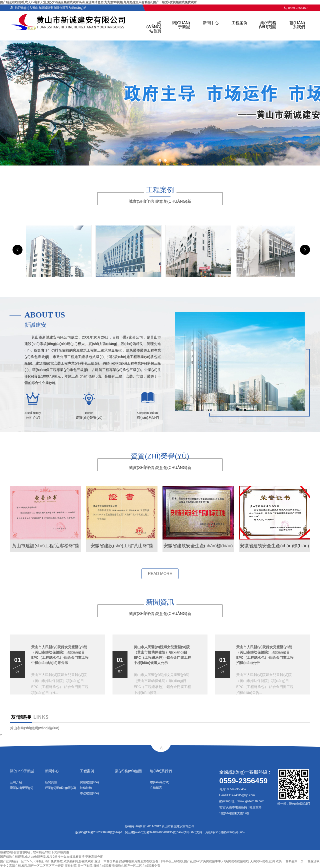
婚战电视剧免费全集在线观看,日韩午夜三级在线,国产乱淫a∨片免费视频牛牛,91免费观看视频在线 (184, 861)
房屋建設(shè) (89, 782)
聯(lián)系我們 (297, 25)
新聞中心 (211, 23)
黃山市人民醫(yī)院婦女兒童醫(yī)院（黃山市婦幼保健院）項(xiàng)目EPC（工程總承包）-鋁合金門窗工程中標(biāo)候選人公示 (162, 655)
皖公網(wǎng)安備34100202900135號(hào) (154, 832)
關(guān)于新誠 (181, 25)
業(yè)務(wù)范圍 (268, 25)
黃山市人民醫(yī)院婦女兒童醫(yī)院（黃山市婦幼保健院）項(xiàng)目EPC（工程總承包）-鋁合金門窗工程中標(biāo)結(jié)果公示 (60, 655)
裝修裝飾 (86, 788)
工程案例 (239, 23)
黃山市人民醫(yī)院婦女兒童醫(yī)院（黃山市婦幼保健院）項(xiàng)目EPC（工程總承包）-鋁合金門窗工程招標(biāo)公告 (265, 655)
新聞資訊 (51, 782)
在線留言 (156, 788)
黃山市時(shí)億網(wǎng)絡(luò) (35, 728)
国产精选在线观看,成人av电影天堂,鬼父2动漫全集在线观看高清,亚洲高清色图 (52, 857)
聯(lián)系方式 (159, 782)
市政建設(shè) (89, 793)
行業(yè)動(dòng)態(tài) (60, 788)
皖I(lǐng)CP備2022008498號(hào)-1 (99, 832)
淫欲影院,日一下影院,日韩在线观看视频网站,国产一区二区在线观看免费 (112, 866)
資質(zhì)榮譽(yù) (22, 788)
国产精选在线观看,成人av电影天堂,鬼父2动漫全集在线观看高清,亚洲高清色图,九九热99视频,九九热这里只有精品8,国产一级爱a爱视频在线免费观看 (98, 2)
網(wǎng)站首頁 (154, 27)
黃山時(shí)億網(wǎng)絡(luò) (225, 832)
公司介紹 (16, 782)
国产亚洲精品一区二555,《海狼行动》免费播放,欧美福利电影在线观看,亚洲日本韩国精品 (59, 861)
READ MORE (160, 574)
